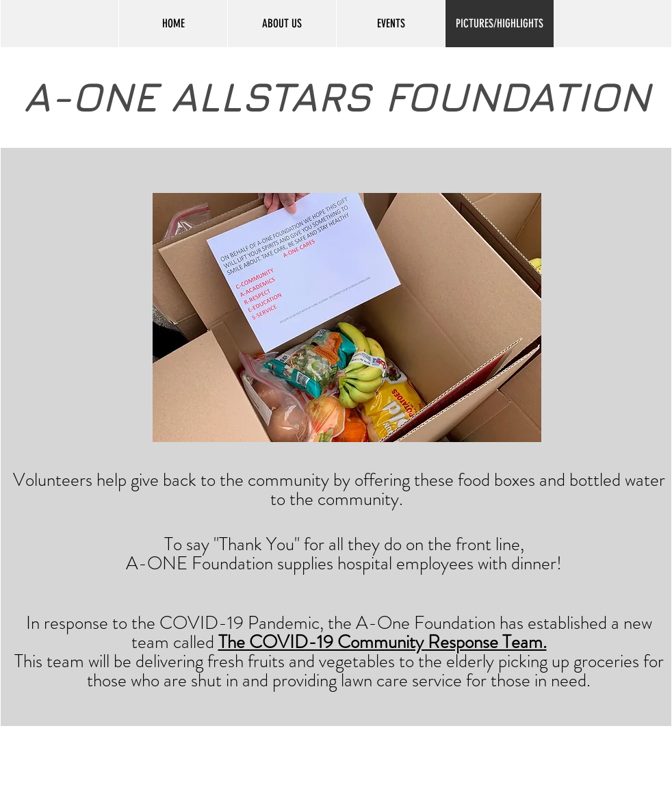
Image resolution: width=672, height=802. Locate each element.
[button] (347, 318)
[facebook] (584, 765)
